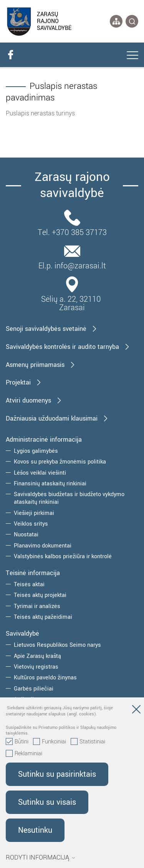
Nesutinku (35, 830)
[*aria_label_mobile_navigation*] (132, 56)
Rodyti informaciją (41, 858)
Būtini (17, 742)
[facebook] (10, 55)
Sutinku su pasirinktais (57, 774)
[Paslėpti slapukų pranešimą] (136, 711)
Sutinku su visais (47, 802)
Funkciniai (50, 742)
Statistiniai (88, 742)
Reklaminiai (24, 754)
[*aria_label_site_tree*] (116, 21)
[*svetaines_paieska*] (132, 21)
